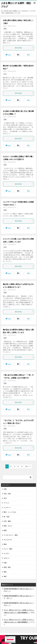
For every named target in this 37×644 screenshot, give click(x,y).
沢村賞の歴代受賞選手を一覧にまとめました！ (18, 589)
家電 (5, 530)
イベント (7, 503)
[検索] (18, 477)
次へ (27, 466)
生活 (5, 74)
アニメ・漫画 (8, 549)
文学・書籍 (7, 521)
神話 (5, 576)
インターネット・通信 (11, 535)
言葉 (5, 29)
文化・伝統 (7, 494)
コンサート (7, 507)
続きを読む (24, 48)
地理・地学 (7, 567)
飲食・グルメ (8, 526)
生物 (5, 247)
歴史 (5, 572)
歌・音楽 (7, 517)
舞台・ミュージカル (10, 512)
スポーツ (7, 558)
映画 (5, 544)
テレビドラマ (8, 540)
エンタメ (7, 553)
